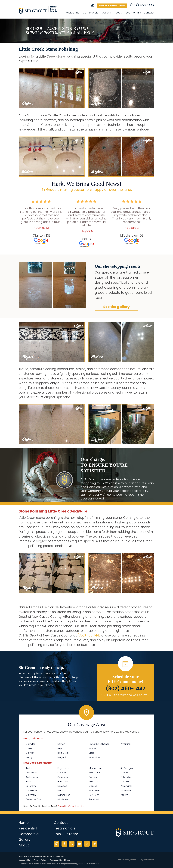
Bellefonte (31, 786)
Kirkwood (62, 786)
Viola (92, 753)
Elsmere (62, 773)
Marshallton (64, 795)
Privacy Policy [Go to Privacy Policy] (40, 860)
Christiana (31, 790)
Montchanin (95, 768)
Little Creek (63, 753)
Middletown (64, 799)
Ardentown (32, 777)
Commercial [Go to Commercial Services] (91, 13)
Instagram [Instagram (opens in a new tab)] (57, 844)
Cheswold (31, 748)
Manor (61, 790)
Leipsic (61, 748)
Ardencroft (32, 773)
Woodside (94, 757)
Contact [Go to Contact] (149, 13)
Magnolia (62, 757)
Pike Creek (94, 790)
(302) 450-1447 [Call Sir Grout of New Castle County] (142, 5)
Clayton (30, 753)
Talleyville (126, 777)
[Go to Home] (40, 11)
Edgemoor (63, 768)
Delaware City (33, 799)
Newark (93, 777)
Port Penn (94, 795)
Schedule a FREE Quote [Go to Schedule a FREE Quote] (112, 6)
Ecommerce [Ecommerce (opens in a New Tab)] (135, 860)
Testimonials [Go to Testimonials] (133, 13)
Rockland (94, 799)
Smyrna (93, 748)
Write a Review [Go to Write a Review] (92, 5)
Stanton (125, 773)
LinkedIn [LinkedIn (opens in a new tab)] (87, 844)
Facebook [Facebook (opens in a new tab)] (64, 844)
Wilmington (126, 786)
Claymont (31, 795)
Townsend (126, 782)
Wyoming (126, 744)
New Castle (95, 773)
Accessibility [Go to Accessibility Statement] (24, 860)
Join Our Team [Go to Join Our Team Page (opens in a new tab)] (66, 834)
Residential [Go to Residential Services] (73, 13)
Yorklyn (124, 795)
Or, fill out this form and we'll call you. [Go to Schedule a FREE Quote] (125, 695)
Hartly (29, 757)
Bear (28, 782)
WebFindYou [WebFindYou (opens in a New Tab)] (149, 860)
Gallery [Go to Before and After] (106, 13)
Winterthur (126, 790)
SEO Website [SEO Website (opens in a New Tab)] (124, 860)
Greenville (63, 777)
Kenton (61, 744)
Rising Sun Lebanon (99, 744)
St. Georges (127, 768)
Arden (29, 768)
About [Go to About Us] (118, 13)
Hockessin (63, 782)
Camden (31, 744)
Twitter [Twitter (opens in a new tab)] (72, 844)
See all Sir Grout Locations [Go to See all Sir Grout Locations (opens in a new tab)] (72, 806)
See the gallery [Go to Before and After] (117, 307)
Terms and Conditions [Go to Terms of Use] (60, 860)
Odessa (93, 786)
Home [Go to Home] (24, 823)
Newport (94, 782)
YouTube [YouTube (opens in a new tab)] (79, 844)
